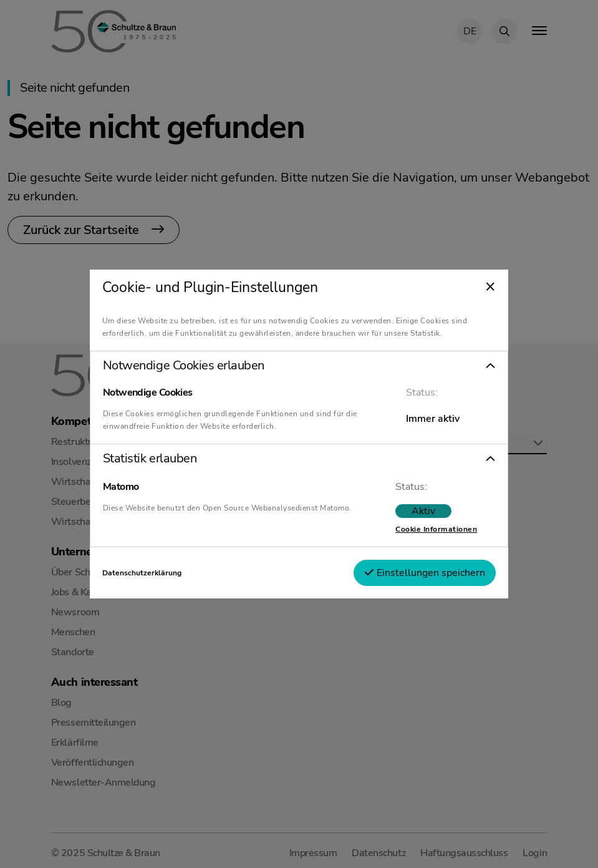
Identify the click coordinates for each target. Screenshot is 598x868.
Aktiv (423, 511)
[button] (299, 366)
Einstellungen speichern (425, 573)
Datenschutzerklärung (142, 573)
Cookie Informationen (436, 529)
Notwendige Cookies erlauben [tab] (184, 366)
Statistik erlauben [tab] (150, 459)
